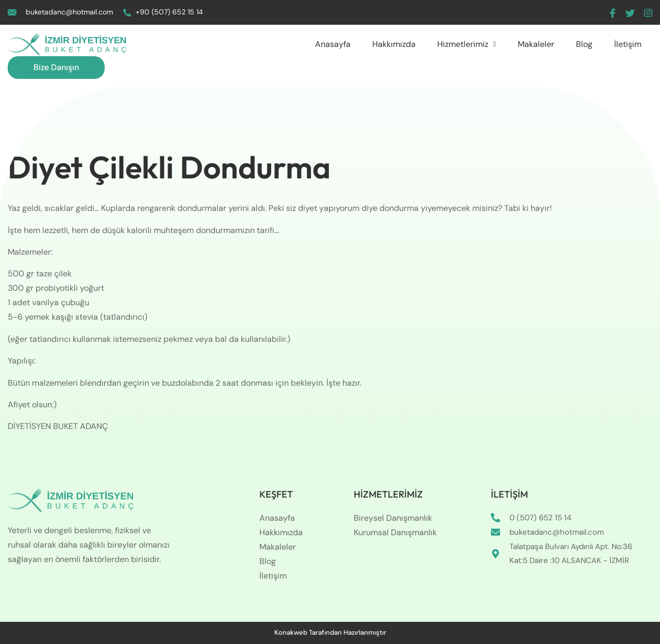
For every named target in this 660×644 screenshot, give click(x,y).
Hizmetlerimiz (467, 44)
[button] (467, 44)
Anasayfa (333, 44)
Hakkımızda (394, 44)
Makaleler (536, 44)
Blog (584, 44)
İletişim (628, 44)
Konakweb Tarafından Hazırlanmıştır (330, 632)
